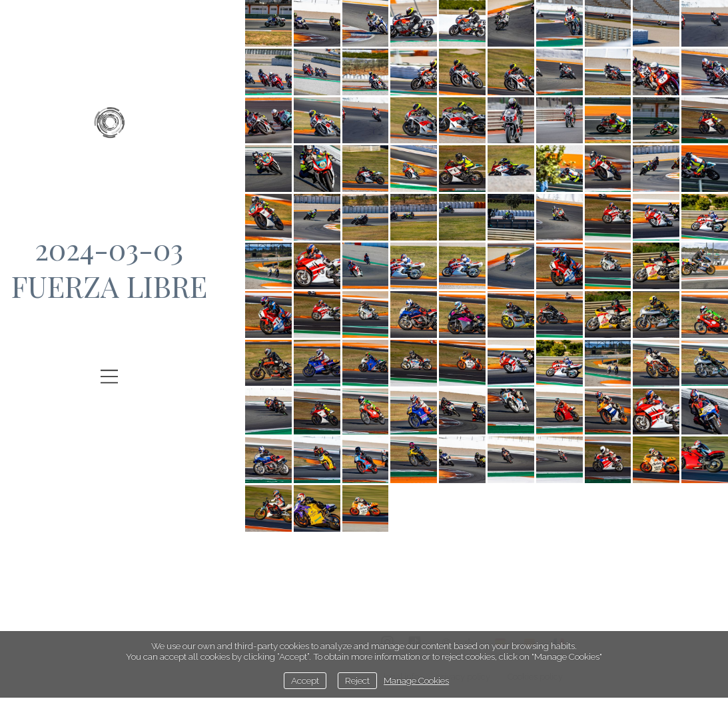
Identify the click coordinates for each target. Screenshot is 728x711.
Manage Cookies (416, 680)
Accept (305, 680)
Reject (357, 680)
